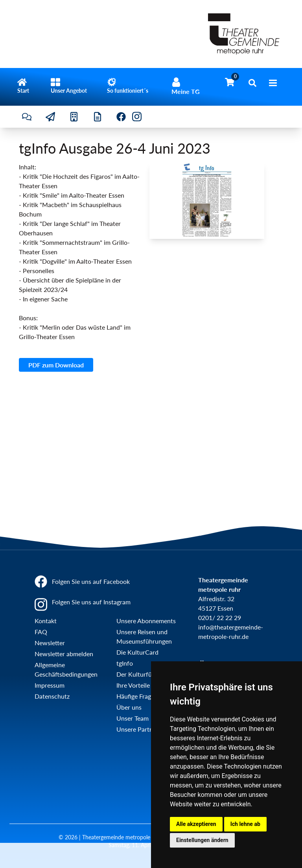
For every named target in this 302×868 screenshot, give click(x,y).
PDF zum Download (56, 365)
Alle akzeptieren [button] (196, 824)
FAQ (41, 632)
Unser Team (133, 718)
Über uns (129, 707)
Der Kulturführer (140, 674)
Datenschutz (52, 696)
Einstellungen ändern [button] (202, 840)
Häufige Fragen (137, 696)
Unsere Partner (137, 729)
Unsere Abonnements (146, 621)
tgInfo (125, 663)
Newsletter (50, 643)
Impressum (50, 685)
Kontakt (46, 621)
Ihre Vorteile (133, 685)
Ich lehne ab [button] (245, 824)
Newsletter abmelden (64, 654)
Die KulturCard (137, 652)
